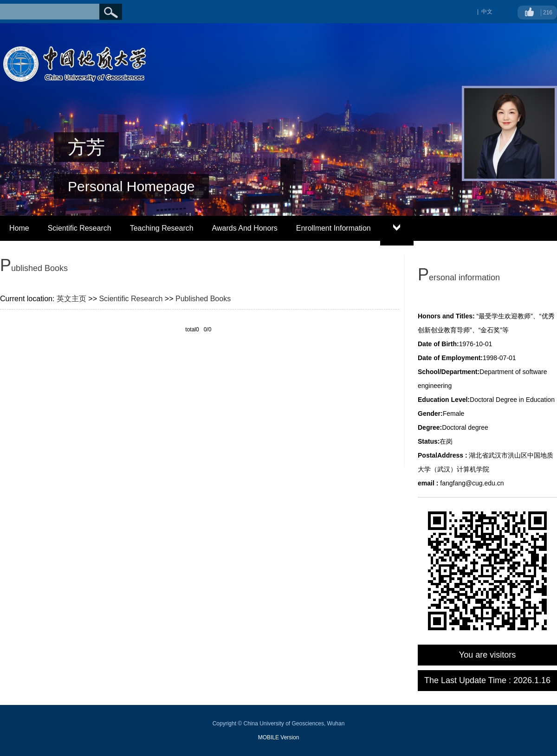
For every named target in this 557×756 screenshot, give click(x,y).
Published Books (203, 299)
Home (19, 228)
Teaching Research (162, 228)
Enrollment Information (334, 228)
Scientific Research (80, 228)
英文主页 (71, 299)
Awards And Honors (245, 228)
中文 (487, 12)
